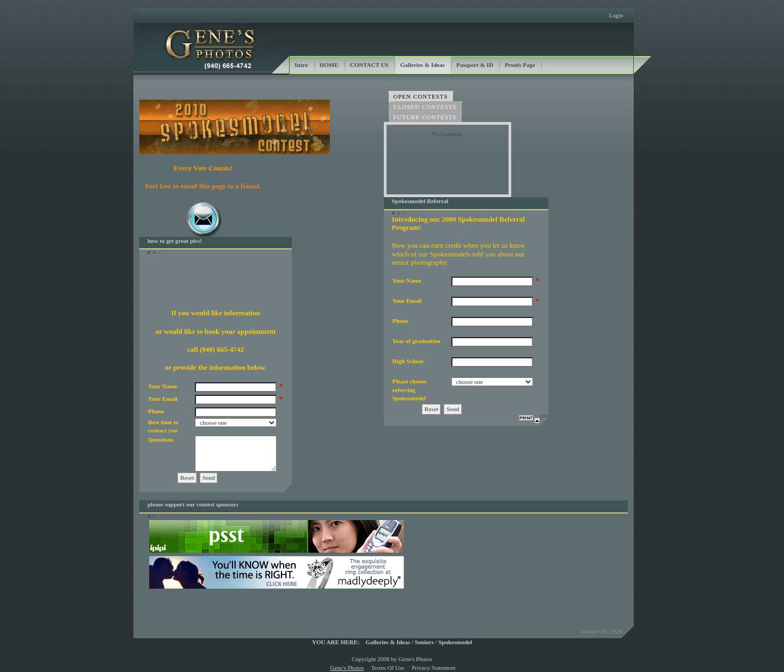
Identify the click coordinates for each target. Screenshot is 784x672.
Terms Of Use (388, 668)
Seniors (424, 642)
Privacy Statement (433, 668)
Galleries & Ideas (388, 642)
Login (616, 15)
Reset (187, 478)
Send (209, 478)
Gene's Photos (347, 668)
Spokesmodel (455, 642)
